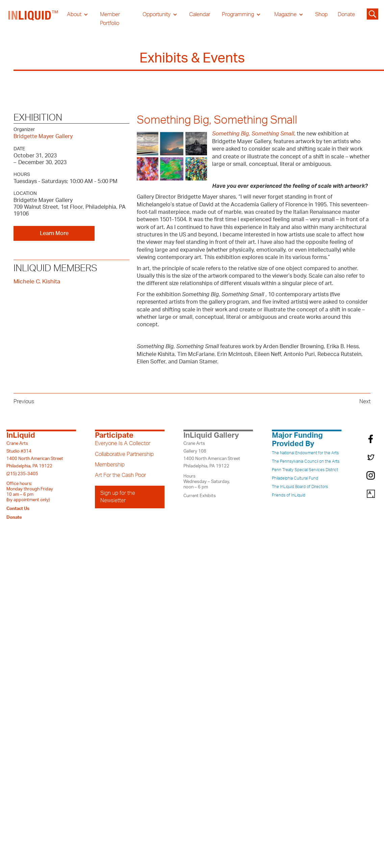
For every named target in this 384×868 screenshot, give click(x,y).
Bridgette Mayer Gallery (43, 136)
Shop (321, 15)
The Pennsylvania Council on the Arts (306, 461)
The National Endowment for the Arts (305, 453)
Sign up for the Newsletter (118, 497)
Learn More (54, 233)
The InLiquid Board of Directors (300, 487)
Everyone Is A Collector (123, 443)
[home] (33, 19)
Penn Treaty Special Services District (305, 470)
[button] (78, 15)
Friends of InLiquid (289, 495)
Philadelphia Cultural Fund (295, 478)
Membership (110, 465)
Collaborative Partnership (124, 454)
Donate (346, 15)
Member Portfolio (110, 19)
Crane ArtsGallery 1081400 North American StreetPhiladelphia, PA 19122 (212, 455)
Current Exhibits (200, 496)
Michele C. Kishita (37, 282)
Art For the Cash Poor (120, 475)
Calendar (200, 15)
